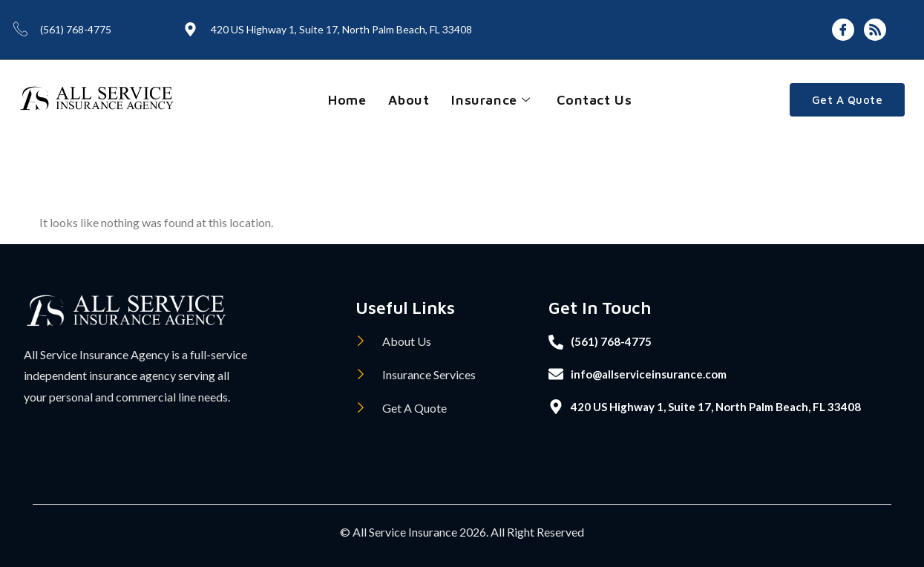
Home (347, 100)
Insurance (491, 100)
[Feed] (875, 30)
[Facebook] (843, 30)
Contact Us (594, 100)
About (409, 100)
